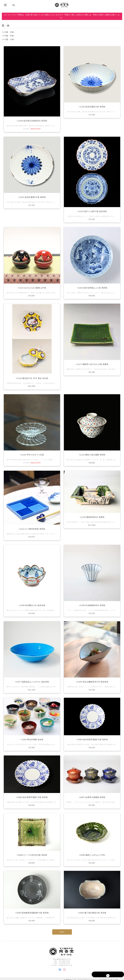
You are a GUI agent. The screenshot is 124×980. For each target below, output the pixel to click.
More (62, 931)
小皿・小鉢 (8, 39)
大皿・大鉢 (8, 32)
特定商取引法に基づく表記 (109, 978)
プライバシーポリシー (91, 978)
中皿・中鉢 (8, 36)
